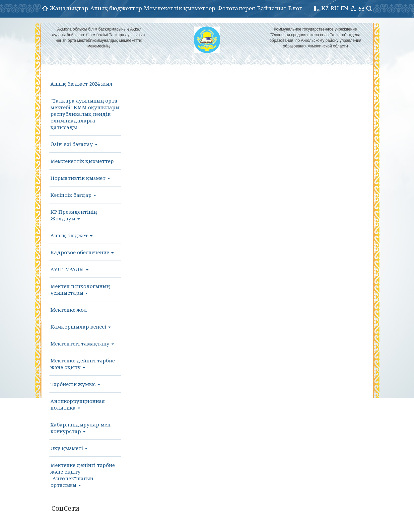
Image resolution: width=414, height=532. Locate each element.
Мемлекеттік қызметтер (180, 8)
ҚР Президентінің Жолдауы (74, 215)
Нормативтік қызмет (80, 178)
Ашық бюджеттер (116, 8)
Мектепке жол (69, 310)
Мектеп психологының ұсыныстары (80, 289)
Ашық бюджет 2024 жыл (81, 84)
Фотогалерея (236, 8)
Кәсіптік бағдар (73, 195)
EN (345, 8)
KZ (325, 8)
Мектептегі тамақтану (82, 343)
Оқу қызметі (69, 448)
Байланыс (272, 8)
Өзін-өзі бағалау (74, 144)
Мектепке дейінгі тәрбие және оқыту (83, 364)
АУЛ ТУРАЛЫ (69, 269)
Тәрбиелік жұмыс (75, 384)
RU (335, 8)
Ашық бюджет (71, 235)
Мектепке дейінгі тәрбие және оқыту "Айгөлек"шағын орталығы (83, 475)
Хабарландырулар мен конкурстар (80, 428)
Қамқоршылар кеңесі (81, 327)
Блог (295, 8)
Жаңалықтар (69, 8)
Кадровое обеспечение (82, 252)
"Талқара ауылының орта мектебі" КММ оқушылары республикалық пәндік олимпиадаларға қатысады (85, 114)
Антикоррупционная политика (78, 404)
